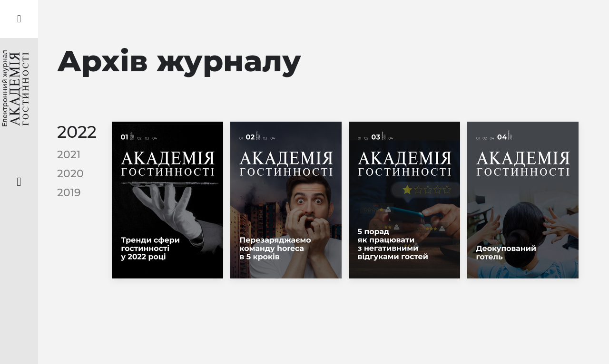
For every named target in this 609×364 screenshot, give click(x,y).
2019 (69, 193)
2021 (69, 155)
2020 (70, 174)
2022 (77, 132)
